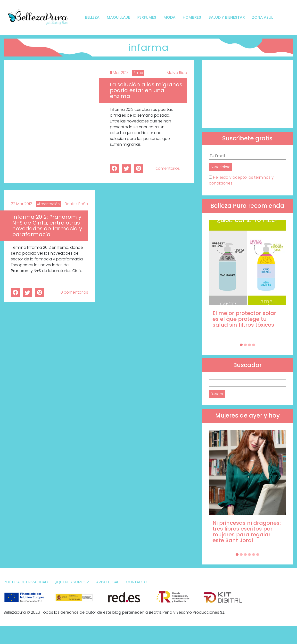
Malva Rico (177, 73)
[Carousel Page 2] (245, 345)
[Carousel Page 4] (254, 345)
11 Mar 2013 (119, 73)
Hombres (192, 17)
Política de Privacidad (26, 582)
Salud (138, 73)
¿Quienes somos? (72, 582)
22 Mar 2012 (21, 204)
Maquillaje (118, 17)
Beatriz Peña (76, 204)
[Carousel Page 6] (258, 555)
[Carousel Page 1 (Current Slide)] (241, 345)
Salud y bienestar (227, 17)
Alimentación (48, 204)
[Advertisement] (247, 94)
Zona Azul (263, 17)
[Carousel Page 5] (254, 555)
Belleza (92, 17)
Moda (169, 17)
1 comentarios (167, 168)
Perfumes (147, 17)
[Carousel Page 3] (249, 345)
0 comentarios (74, 292)
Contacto (137, 582)
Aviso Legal (107, 582)
